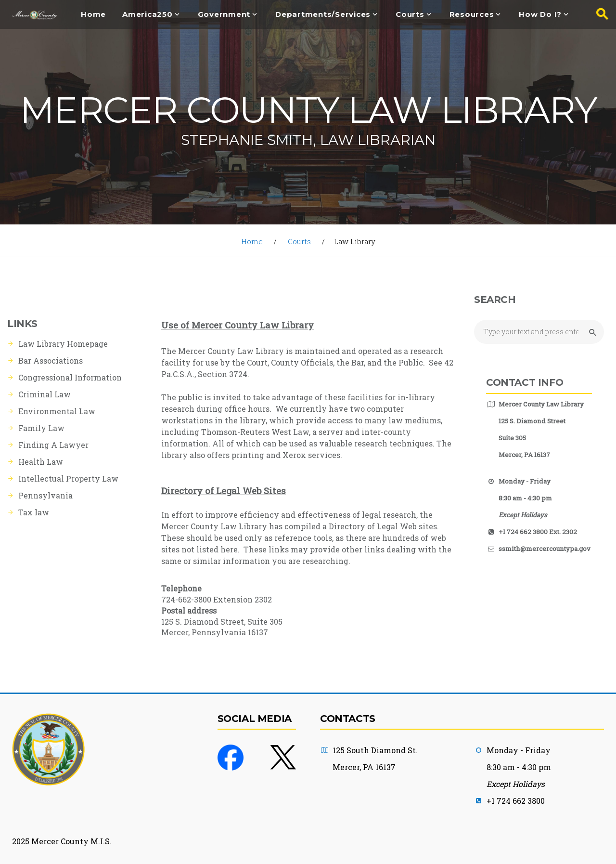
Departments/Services (323, 15)
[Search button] (599, 14)
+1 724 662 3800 (516, 801)
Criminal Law (45, 394)
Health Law (41, 462)
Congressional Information (70, 377)
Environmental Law (57, 411)
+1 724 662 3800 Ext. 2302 (538, 532)
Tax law (34, 512)
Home (93, 15)
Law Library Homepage (63, 344)
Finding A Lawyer (53, 445)
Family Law (41, 428)
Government (224, 15)
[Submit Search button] (591, 333)
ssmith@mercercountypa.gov (545, 549)
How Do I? (540, 15)
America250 (148, 15)
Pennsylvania (45, 495)
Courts (410, 15)
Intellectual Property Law (68, 478)
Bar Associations (51, 360)
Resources (472, 15)
